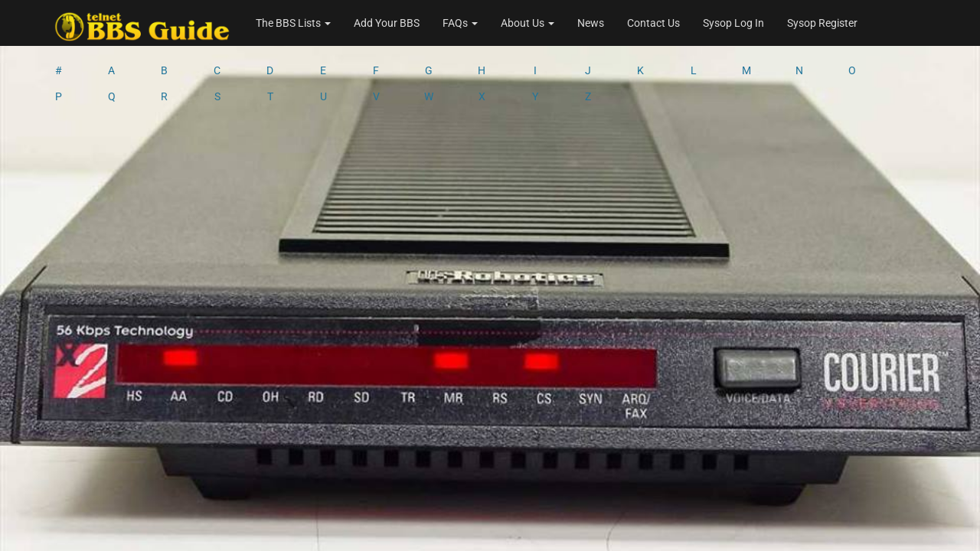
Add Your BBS (387, 23)
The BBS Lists (293, 23)
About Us (528, 23)
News (591, 23)
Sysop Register (822, 23)
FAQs (460, 23)
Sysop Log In (733, 23)
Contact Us (653, 23)
